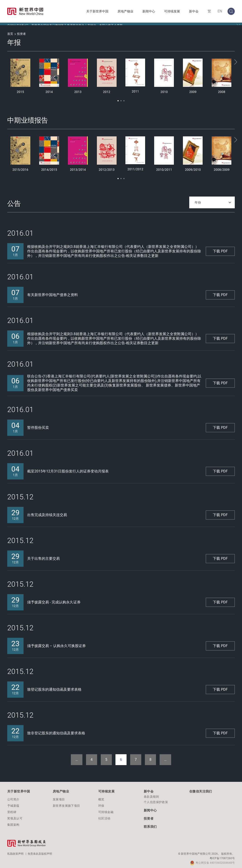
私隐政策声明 (15, 851)
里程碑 (12, 810)
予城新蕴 (13, 803)
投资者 (149, 816)
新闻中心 (149, 11)
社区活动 (104, 816)
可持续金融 (106, 810)
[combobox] (212, 200)
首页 (10, 31)
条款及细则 (151, 794)
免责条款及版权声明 (40, 851)
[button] (118, 98)
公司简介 (13, 797)
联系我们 (150, 824)
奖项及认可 (15, 816)
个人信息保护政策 (156, 800)
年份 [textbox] (198, 200)
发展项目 (59, 797)
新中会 (194, 11)
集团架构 (13, 822)
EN (220, 11)
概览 (101, 797)
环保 (101, 803)
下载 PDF (220, 249)
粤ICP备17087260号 (222, 856)
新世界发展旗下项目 (66, 803)
